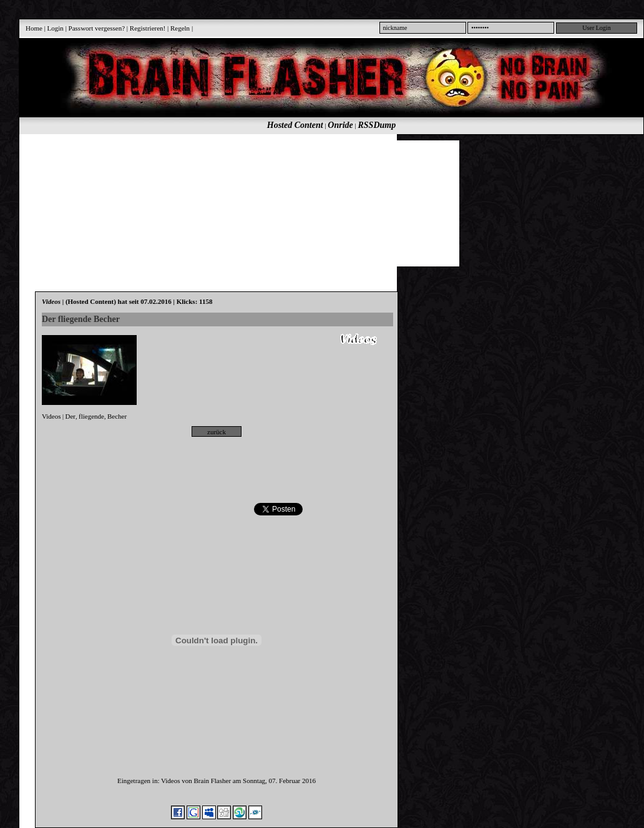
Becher (117, 416)
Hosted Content (295, 125)
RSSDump (377, 125)
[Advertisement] (166, 203)
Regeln (180, 28)
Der (71, 416)
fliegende (91, 416)
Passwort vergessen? (97, 28)
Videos (51, 416)
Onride (340, 125)
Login (56, 28)
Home (34, 28)
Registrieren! (148, 28)
